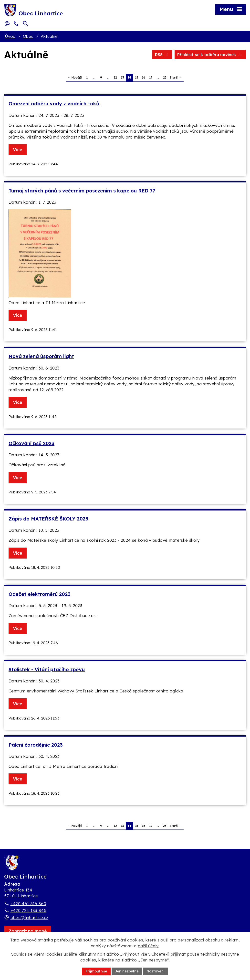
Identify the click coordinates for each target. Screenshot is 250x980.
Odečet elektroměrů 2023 (40, 594)
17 (151, 77)
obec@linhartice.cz (29, 917)
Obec (28, 36)
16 (144, 77)
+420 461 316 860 (28, 904)
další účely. (149, 946)
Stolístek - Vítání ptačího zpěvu (47, 669)
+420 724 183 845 (28, 910)
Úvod (10, 36)
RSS (162, 55)
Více (18, 150)
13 (122, 77)
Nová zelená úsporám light (41, 356)
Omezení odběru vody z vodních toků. (54, 104)
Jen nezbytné (127, 971)
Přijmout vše (96, 971)
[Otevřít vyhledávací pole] (25, 23)
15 (137, 77)
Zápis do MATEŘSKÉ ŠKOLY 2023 (48, 519)
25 (165, 77)
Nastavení (156, 971)
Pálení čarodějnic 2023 (36, 745)
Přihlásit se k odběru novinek (210, 55)
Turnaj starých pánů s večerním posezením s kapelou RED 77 (82, 191)
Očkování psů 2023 (31, 443)
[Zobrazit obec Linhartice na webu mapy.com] (28, 931)
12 (115, 77)
